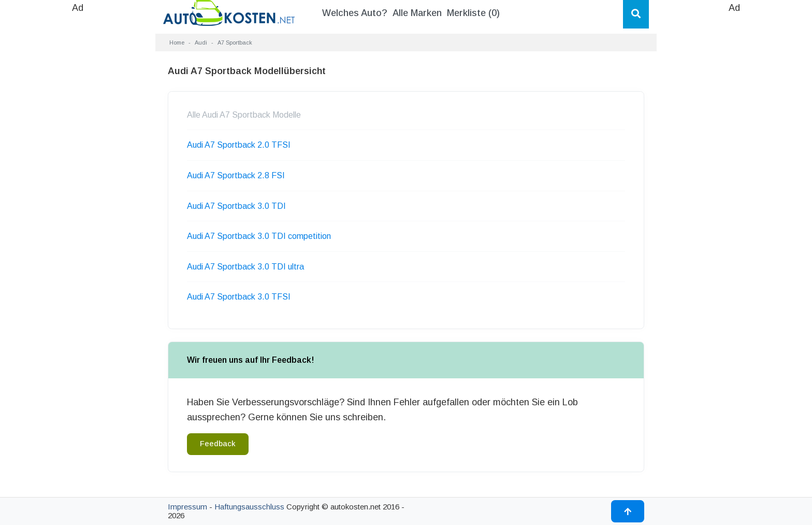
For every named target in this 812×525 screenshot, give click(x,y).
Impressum (187, 507)
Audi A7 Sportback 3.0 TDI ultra (245, 267)
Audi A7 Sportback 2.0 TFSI (239, 145)
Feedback (218, 444)
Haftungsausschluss (249, 507)
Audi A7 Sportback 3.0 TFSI (239, 297)
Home (177, 42)
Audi (201, 42)
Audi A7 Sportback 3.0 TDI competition (259, 236)
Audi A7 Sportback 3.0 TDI (236, 206)
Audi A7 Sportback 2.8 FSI (236, 175)
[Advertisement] (78, 171)
